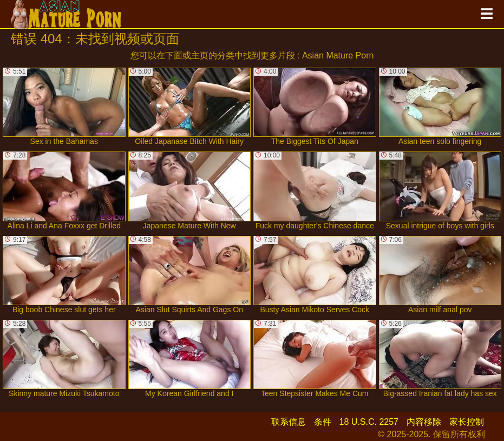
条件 (323, 422)
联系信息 (289, 422)
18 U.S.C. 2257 (369, 422)
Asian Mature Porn (338, 55)
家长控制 (467, 422)
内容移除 (424, 422)
